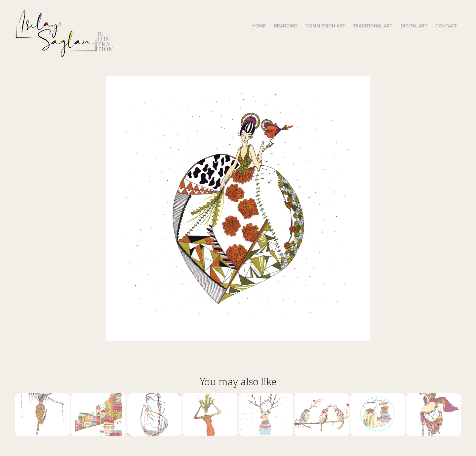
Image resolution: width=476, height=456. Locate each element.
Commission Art (325, 26)
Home (259, 26)
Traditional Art (373, 26)
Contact (446, 26)
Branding (286, 26)
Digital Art (414, 26)
